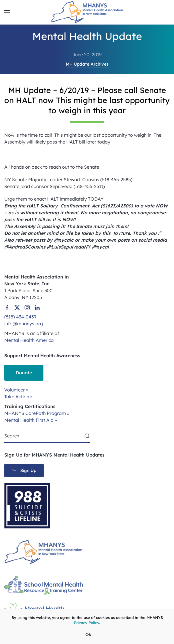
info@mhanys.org (24, 324)
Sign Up (24, 471)
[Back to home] (87, 12)
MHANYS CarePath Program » (37, 413)
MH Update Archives (87, 64)
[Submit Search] (87, 436)
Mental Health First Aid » (31, 420)
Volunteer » (16, 390)
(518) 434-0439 (20, 317)
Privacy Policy (87, 623)
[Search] (47, 436)
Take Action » (18, 397)
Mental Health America (29, 340)
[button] (7, 12)
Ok (88, 634)
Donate (24, 373)
